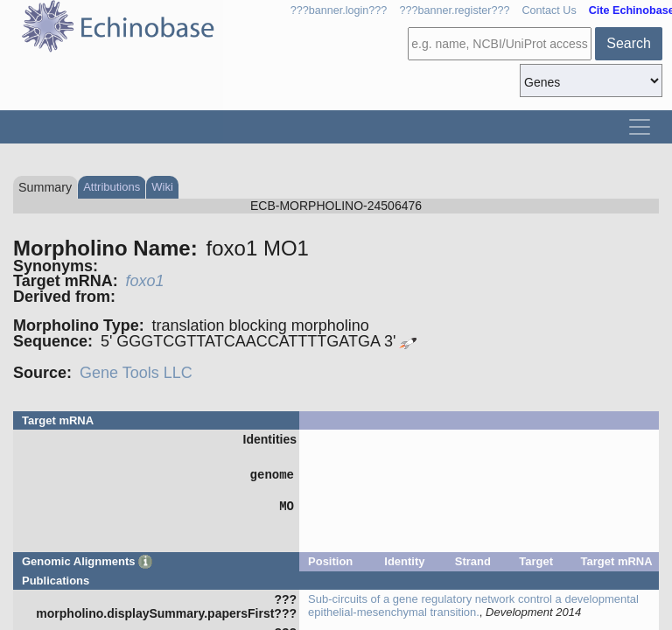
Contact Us (549, 10)
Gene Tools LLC (136, 373)
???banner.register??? (454, 10)
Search (629, 43)
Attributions (112, 187)
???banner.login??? (339, 10)
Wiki (162, 187)
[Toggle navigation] (640, 127)
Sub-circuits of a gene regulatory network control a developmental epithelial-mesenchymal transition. (473, 605)
